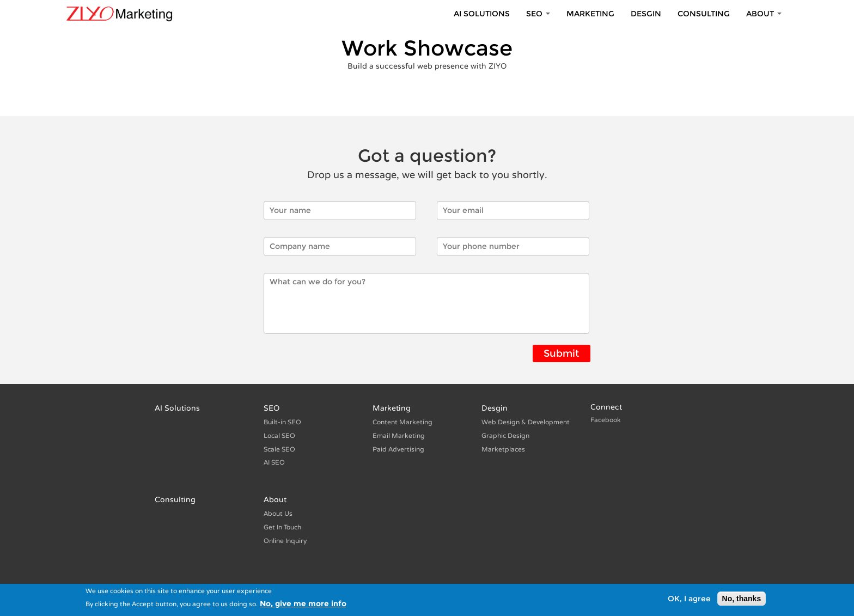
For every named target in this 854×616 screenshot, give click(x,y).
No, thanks (742, 601)
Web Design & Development (526, 422)
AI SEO (274, 463)
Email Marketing (399, 436)
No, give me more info (303, 606)
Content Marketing (402, 422)
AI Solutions (482, 14)
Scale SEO (279, 450)
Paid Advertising (398, 450)
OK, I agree (689, 601)
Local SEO (279, 436)
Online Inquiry (285, 541)
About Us (278, 514)
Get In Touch (282, 527)
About (764, 14)
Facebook (606, 420)
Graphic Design (505, 436)
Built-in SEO (282, 422)
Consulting (704, 14)
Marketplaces (503, 450)
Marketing (590, 14)
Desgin (646, 14)
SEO (538, 14)
